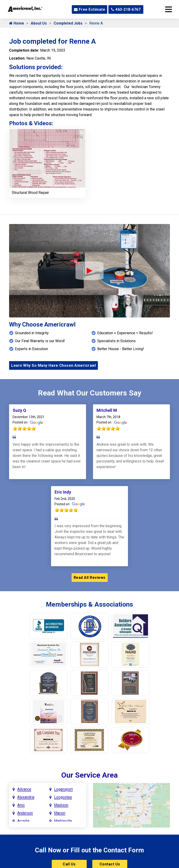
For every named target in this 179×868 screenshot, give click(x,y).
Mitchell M (107, 410)
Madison (61, 805)
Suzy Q (19, 410)
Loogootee (63, 797)
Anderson (25, 813)
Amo (21, 805)
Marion (60, 813)
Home (17, 23)
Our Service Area (89, 775)
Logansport (63, 789)
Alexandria (26, 797)
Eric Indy (63, 492)
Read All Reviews (90, 578)
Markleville (63, 821)
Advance (24, 789)
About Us (39, 23)
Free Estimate (90, 9)
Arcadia (23, 821)
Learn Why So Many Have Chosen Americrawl (53, 365)
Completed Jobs (68, 23)
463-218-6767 (126, 9)
